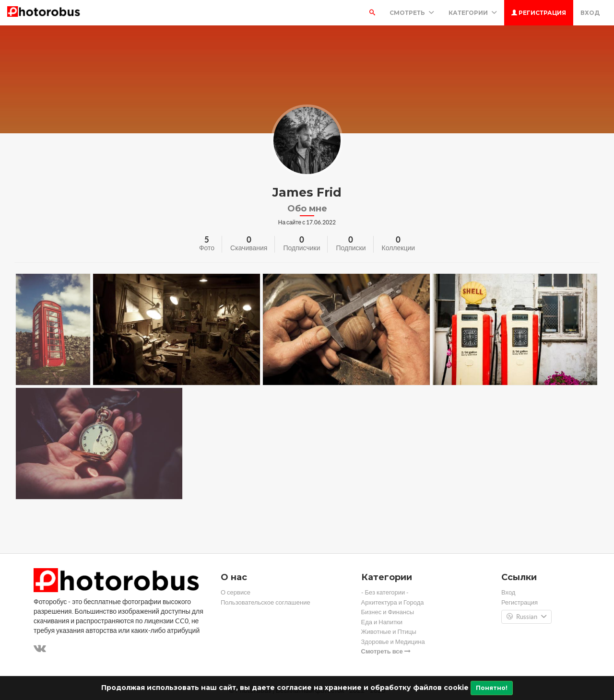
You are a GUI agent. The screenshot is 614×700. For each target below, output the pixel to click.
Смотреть (412, 13)
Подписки (351, 248)
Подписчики (301, 248)
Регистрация (539, 13)
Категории (473, 13)
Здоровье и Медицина (393, 642)
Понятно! (492, 688)
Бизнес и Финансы (388, 612)
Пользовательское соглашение (266, 602)
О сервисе (236, 592)
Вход (590, 13)
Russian (526, 617)
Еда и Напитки (382, 622)
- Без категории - (385, 592)
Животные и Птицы (389, 632)
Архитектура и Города (393, 602)
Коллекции (399, 248)
